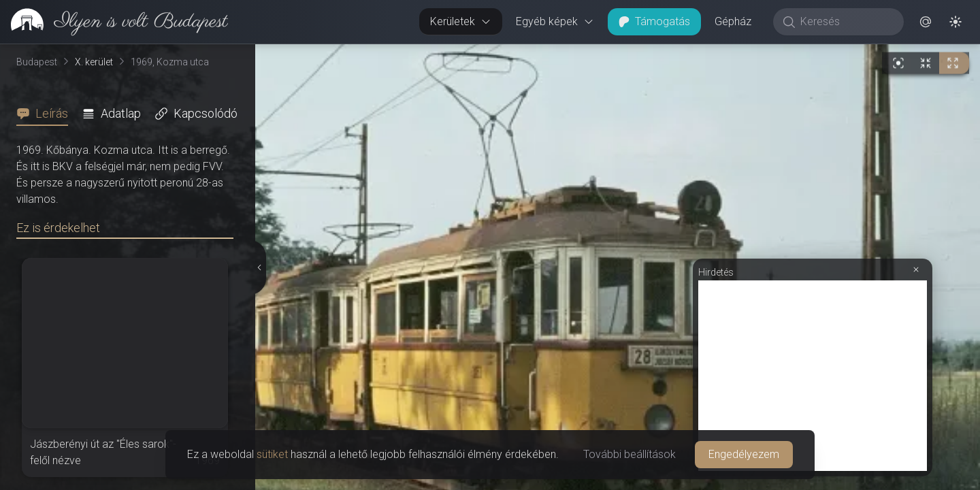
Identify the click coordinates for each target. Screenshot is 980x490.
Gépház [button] (733, 21)
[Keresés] (846, 22)
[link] (114, 22)
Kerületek (461, 21)
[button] (926, 22)
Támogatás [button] (654, 21)
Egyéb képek (555, 21)
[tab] (46, 114)
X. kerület (94, 62)
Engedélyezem (744, 454)
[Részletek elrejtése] (258, 267)
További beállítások (630, 454)
